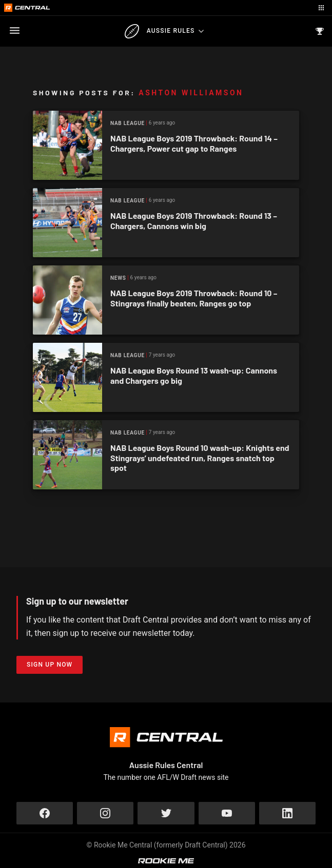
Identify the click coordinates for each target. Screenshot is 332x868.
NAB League (128, 123)
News (118, 278)
